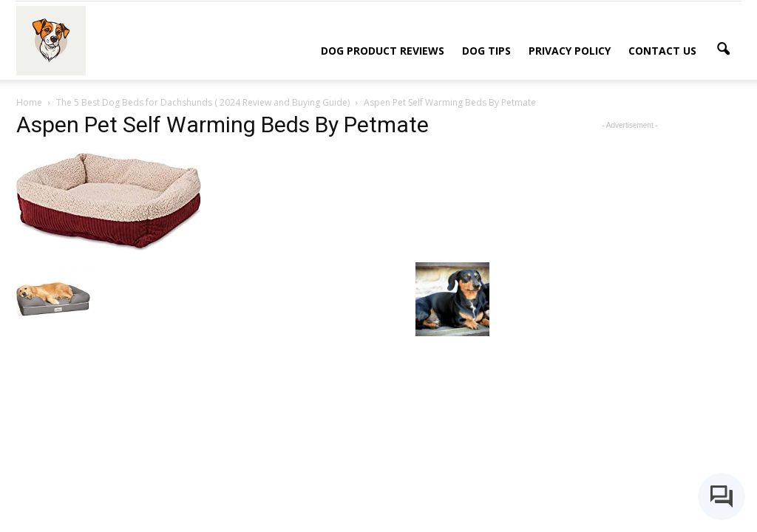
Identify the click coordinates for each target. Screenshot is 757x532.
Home (29, 102)
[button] (723, 50)
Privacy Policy (570, 51)
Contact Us (662, 51)
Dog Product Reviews (383, 51)
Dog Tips (486, 51)
